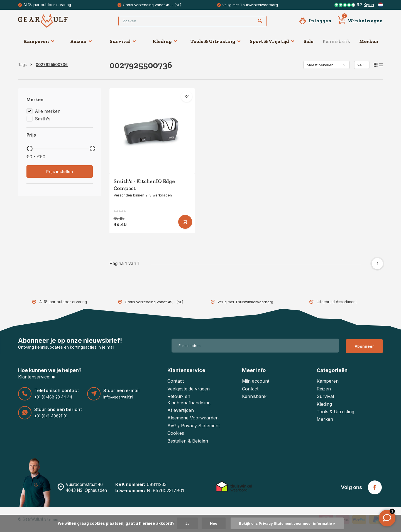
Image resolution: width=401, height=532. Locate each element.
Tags (26, 65)
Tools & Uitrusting (216, 41)
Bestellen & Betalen (188, 441)
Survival (123, 41)
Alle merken (48, 111)
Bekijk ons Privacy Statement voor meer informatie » (288, 523)
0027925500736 (52, 65)
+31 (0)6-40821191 (51, 416)
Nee (211, 523)
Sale (309, 41)
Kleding (165, 41)
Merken (369, 41)
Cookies (176, 433)
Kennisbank (336, 41)
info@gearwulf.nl (118, 397)
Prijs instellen (60, 172)
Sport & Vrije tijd (272, 41)
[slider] (30, 149)
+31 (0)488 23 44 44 (52, 397)
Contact (176, 381)
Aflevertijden (181, 410)
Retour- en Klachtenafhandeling (189, 399)
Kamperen (39, 41)
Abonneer (364, 345)
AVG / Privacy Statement (194, 426)
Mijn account (256, 381)
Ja (184, 523)
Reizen (81, 41)
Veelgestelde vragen (189, 389)
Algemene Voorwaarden (193, 418)
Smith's (43, 119)
